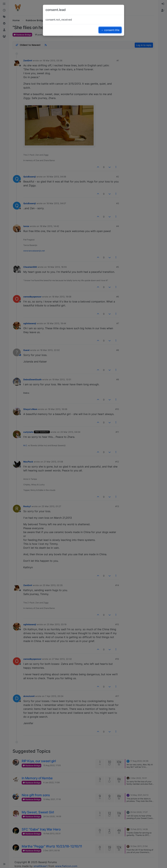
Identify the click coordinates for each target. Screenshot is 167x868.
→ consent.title (110, 30)
